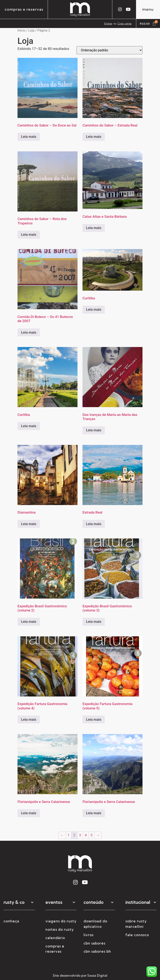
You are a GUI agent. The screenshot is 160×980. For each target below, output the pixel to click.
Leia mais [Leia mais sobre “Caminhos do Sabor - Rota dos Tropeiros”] (29, 234)
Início (21, 30)
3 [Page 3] (80, 835)
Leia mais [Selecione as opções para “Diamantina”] (29, 524)
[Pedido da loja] (109, 50)
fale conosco (137, 935)
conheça (11, 921)
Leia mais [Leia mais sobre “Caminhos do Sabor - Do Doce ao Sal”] (29, 137)
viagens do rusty (61, 921)
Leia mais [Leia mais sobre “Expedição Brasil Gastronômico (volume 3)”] (94, 622)
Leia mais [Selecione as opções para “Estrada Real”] (94, 524)
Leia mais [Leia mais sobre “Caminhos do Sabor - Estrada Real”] (94, 137)
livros (89, 935)
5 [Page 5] (91, 835)
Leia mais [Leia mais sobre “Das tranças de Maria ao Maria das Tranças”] (94, 430)
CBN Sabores (94, 943)
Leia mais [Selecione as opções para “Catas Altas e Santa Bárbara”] (94, 228)
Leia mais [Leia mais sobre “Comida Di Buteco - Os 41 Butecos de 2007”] (29, 332)
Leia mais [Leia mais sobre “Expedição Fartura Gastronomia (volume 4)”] (29, 719)
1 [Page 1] (69, 835)
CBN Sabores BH (97, 951)
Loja (31, 30)
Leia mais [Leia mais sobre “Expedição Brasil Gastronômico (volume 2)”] (29, 622)
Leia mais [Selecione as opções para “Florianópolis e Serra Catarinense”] (29, 813)
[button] (19, 905)
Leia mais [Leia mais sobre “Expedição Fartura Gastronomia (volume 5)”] (94, 719)
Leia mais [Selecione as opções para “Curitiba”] (94, 309)
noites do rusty (60, 929)
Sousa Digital (97, 976)
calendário (55, 938)
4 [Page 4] (86, 835)
